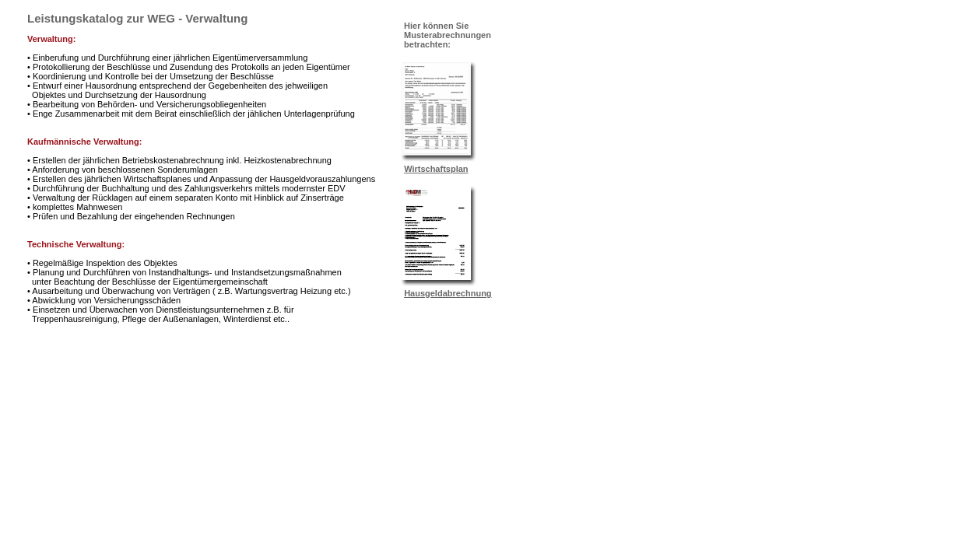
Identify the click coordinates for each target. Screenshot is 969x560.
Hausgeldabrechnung (448, 293)
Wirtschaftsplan (436, 169)
